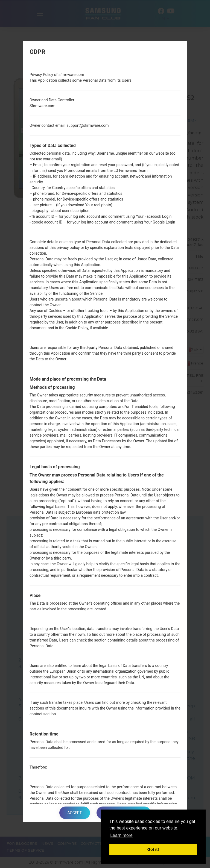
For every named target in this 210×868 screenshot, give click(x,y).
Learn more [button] (121, 835)
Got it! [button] (153, 849)
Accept (75, 813)
